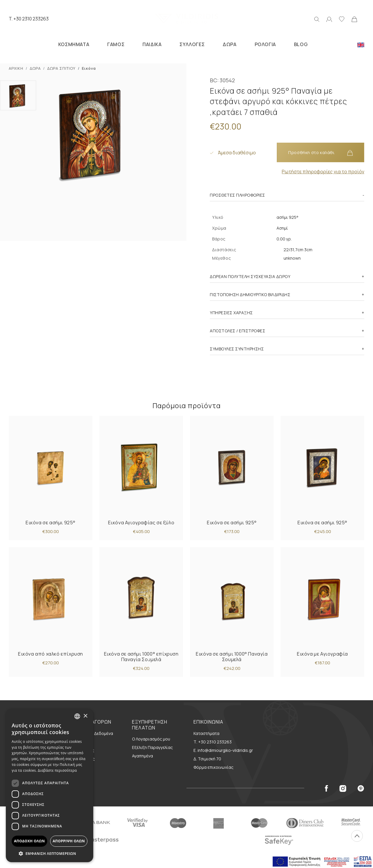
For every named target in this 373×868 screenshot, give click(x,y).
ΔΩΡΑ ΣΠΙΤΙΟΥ (61, 68)
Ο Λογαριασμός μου (151, 739)
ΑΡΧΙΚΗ (16, 68)
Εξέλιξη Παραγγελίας (152, 747)
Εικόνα (89, 68)
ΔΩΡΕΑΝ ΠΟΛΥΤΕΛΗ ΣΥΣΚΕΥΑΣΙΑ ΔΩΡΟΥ (250, 276)
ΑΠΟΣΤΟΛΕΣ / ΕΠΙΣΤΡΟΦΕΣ (237, 331)
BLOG (301, 44)
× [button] (85, 716)
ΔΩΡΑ (229, 44)
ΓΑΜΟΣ (116, 44)
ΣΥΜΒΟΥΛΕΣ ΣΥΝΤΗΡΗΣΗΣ (237, 349)
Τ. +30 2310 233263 (213, 742)
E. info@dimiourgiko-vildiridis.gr (223, 750)
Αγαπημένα (142, 756)
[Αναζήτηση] (317, 19)
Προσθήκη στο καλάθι (320, 153)
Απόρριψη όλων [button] (69, 841)
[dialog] (50, 786)
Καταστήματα (206, 733)
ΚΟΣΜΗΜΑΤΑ (74, 44)
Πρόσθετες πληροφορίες (237, 195)
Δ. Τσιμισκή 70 (207, 759)
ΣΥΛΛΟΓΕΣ (192, 44)
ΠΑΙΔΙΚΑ (152, 44)
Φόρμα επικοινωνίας (213, 767)
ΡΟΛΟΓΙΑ (265, 44)
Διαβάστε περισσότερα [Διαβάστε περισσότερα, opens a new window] (57, 770)
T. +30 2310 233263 (29, 19)
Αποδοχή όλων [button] (29, 841)
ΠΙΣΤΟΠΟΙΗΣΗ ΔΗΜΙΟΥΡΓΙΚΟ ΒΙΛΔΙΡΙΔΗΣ (250, 295)
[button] (50, 853)
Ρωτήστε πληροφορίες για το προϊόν (323, 172)
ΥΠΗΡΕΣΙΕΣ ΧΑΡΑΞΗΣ (231, 313)
